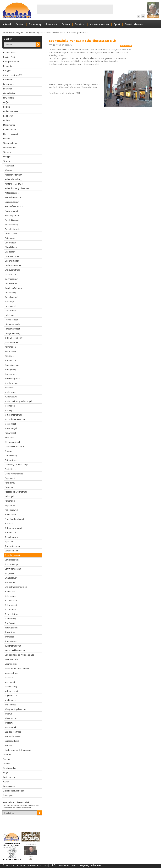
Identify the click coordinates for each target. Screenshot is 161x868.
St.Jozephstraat (12, 614)
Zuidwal (8, 745)
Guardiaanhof (11, 297)
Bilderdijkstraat (12, 216)
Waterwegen (9, 777)
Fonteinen (8, 89)
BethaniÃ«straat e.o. (14, 206)
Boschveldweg (11, 225)
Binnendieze (9, 66)
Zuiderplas (8, 795)
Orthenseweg (11, 456)
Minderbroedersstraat (15, 419)
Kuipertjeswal (11, 397)
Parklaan (9, 487)
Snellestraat (10, 582)
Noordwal (9, 437)
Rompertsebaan (12, 546)
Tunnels (7, 764)
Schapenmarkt (11, 551)
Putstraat (9, 524)
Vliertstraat (10, 682)
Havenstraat (10, 311)
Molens (7, 120)
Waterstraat (10, 705)
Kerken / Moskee (11, 111)
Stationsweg (10, 619)
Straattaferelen (134, 24)
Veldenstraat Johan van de (17, 668)
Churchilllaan (11, 247)
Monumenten (9, 125)
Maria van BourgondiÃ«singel (18, 401)
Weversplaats (11, 718)
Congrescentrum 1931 (13, 75)
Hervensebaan (12, 320)
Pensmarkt (10, 501)
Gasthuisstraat (11, 279)
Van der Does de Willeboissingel (20, 655)
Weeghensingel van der (16, 709)
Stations (7, 152)
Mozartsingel (11, 428)
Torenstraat (10, 632)
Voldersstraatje (12, 691)
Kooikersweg (11, 374)
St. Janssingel (11, 596)
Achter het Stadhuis (14, 184)
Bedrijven (80, 24)
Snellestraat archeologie (16, 587)
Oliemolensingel (12, 442)
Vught (6, 773)
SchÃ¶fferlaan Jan (13, 569)
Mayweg (9, 410)
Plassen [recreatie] (12, 134)
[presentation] (21, 821)
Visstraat (9, 678)
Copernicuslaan (12, 261)
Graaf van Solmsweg (14, 288)
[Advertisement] (75, 9)
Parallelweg (10, 483)
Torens (6, 759)
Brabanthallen (10, 52)
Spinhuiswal (10, 591)
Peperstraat (10, 505)
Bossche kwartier (13, 229)
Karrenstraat (11, 347)
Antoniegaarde (12, 193)
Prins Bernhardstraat (14, 519)
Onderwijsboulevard (14, 447)
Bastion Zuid (9, 57)
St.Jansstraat (10, 610)
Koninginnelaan (12, 365)
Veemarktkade (11, 659)
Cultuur (66, 24)
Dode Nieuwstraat (13, 265)
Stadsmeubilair (10, 143)
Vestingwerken (10, 768)
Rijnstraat (9, 542)
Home (6, 33)
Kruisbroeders (11, 383)
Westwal (9, 170)
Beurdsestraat (11, 211)
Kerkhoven (8, 116)
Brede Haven (11, 234)
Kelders (7, 107)
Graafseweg (10, 293)
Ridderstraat (11, 533)
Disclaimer (64, 865)
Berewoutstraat (12, 202)
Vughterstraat (11, 696)
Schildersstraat (12, 560)
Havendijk (9, 302)
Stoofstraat (10, 623)
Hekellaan (9, 315)
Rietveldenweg (11, 537)
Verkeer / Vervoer (100, 24)
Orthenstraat (11, 460)
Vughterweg (10, 700)
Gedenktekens (10, 93)
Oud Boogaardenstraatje (16, 465)
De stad (20, 24)
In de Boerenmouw (14, 338)
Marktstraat (10, 406)
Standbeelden (10, 148)
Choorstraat (10, 243)
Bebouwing (35, 24)
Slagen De (9, 573)
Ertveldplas (8, 84)
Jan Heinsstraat (12, 342)
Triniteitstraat (11, 641)
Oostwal (9, 451)
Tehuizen (7, 755)
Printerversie (126, 46)
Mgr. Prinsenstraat (13, 415)
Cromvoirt (8, 80)
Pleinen (7, 139)
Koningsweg (10, 370)
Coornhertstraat (12, 256)
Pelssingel (9, 496)
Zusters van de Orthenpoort (18, 750)
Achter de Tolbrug (13, 179)
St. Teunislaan (11, 601)
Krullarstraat (11, 392)
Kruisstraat (10, 388)
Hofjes (6, 102)
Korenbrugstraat (12, 379)
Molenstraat (10, 424)
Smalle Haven (11, 578)
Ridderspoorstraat (13, 528)
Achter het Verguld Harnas (17, 188)
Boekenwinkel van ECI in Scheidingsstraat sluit (67, 33)
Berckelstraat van (13, 197)
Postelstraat (10, 514)
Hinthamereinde (12, 324)
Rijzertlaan (10, 166)
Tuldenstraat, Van (13, 646)
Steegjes (7, 157)
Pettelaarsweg (11, 510)
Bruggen (7, 71)
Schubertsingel (12, 564)
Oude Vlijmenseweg (14, 474)
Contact (75, 865)
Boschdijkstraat (12, 220)
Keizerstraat (10, 351)
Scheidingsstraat (38, 33)
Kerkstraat (10, 356)
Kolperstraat (11, 360)
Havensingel (10, 306)
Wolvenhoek (11, 727)
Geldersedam (11, 283)
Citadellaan (10, 252)
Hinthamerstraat (12, 329)
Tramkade (10, 637)
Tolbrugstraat (11, 628)
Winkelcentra (9, 786)
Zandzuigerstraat (13, 732)
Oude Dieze (10, 469)
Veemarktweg (11, 664)
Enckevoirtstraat (12, 270)
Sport (117, 24)
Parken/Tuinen (10, 129)
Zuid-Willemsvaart (13, 736)
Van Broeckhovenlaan (15, 650)
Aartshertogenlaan (13, 175)
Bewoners (52, 24)
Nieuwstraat (10, 433)
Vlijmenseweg (11, 687)
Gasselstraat (11, 274)
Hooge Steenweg (13, 333)
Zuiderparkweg (12, 741)
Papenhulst (10, 478)
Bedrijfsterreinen (11, 62)
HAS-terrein (8, 98)
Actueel (7, 24)
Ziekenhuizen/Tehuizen (14, 791)
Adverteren (96, 865)
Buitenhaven (11, 238)
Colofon (53, 865)
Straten (25, 33)
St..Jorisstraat (11, 605)
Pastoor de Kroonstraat (16, 492)
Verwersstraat (11, 673)
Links (45, 865)
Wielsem (9, 723)
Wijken (6, 782)
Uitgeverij (85, 865)
